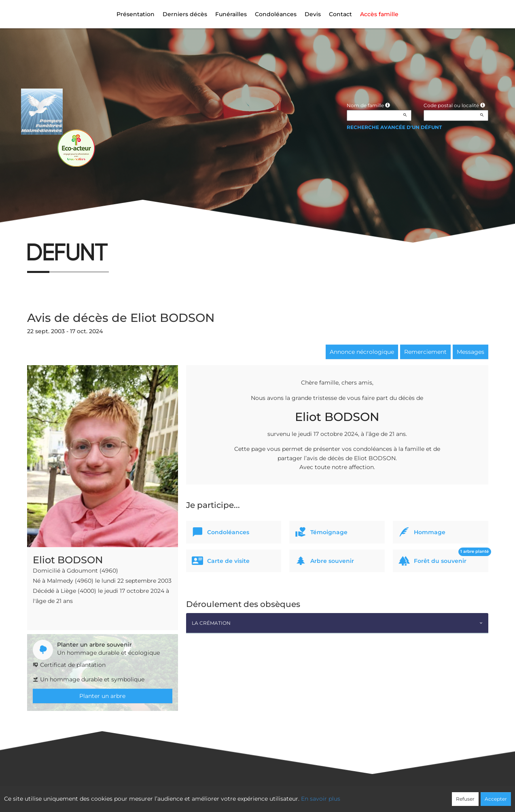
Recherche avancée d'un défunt (394, 127)
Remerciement (425, 352)
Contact (340, 14)
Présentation (136, 14)
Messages (470, 352)
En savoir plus (321, 799)
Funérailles (231, 14)
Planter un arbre (102, 696)
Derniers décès (185, 14)
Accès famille (379, 14)
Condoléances (276, 14)
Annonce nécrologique (362, 352)
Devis (313, 14)
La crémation (211, 623)
